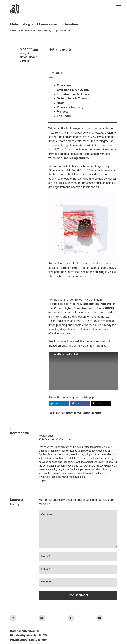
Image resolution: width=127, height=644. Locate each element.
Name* (46, 556)
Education (64, 86)
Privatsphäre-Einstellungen (29, 640)
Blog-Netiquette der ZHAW (28, 636)
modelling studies (76, 158)
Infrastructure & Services (74, 94)
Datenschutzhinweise (25, 631)
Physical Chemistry (70, 107)
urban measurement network (96, 150)
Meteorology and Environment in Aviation (44, 25)
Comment (47, 514)
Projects (63, 112)
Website (46, 582)
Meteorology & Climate (73, 99)
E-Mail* (46, 569)
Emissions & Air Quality (73, 90)
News (61, 103)
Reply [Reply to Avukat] (42, 481)
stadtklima (74, 413)
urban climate (92, 413)
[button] (59, 404)
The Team (64, 116)
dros (35, 50)
